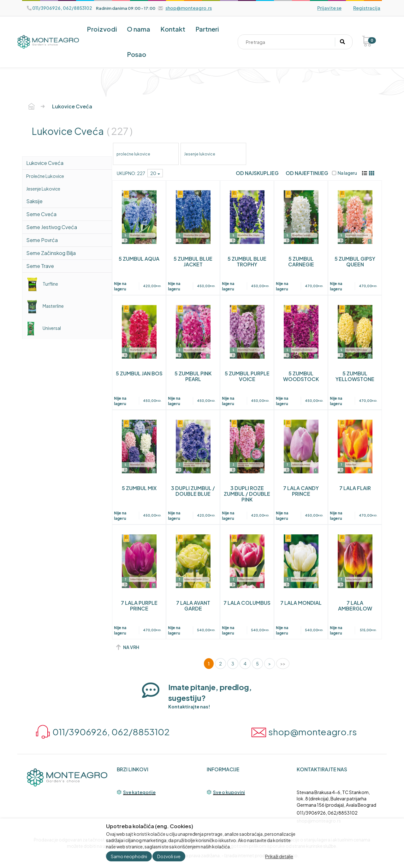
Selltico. (290, 855)
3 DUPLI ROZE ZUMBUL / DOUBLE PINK (247, 494)
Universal (44, 328)
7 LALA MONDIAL (301, 603)
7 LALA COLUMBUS (247, 603)
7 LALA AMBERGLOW (355, 606)
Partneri (207, 29)
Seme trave (40, 266)
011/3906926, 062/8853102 (327, 813)
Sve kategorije (139, 792)
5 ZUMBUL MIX (139, 488)
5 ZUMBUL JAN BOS (139, 373)
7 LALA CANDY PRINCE (301, 491)
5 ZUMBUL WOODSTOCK (301, 376)
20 (155, 173)
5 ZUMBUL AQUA (139, 259)
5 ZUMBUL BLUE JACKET (193, 261)
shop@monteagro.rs (319, 821)
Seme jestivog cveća (52, 227)
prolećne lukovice (45, 176)
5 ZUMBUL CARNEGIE (301, 261)
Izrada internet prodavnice (251, 855)
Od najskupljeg (257, 173)
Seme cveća (41, 214)
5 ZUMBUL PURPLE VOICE (247, 376)
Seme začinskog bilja (51, 253)
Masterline (45, 306)
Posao (137, 54)
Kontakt (173, 29)
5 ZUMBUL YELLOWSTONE (355, 376)
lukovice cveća (45, 163)
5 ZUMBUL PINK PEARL (193, 376)
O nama (139, 29)
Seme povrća (42, 240)
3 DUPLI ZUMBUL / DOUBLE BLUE (193, 491)
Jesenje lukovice (43, 189)
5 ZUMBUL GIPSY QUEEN (355, 261)
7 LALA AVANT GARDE (193, 606)
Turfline (42, 284)
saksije (34, 201)
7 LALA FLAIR (355, 488)
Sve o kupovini (229, 792)
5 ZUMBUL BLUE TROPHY (247, 261)
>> (283, 664)
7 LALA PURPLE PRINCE (139, 606)
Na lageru (345, 173)
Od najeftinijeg (307, 173)
